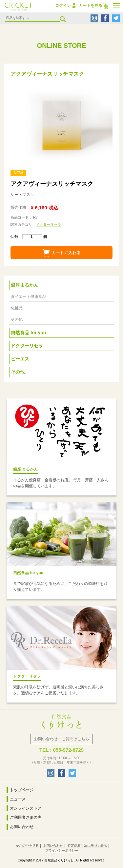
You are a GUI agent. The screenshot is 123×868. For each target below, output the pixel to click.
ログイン (63, 6)
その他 (17, 319)
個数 (26, 237)
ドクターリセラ (48, 224)
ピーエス (20, 359)
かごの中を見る (27, 846)
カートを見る (91, 6)
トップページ (22, 790)
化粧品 (17, 308)
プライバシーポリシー (62, 850)
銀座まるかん (25, 285)
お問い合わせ (22, 827)
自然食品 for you (28, 333)
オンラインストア (26, 808)
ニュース (18, 799)
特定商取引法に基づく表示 (87, 846)
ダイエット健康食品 (29, 297)
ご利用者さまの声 (26, 818)
